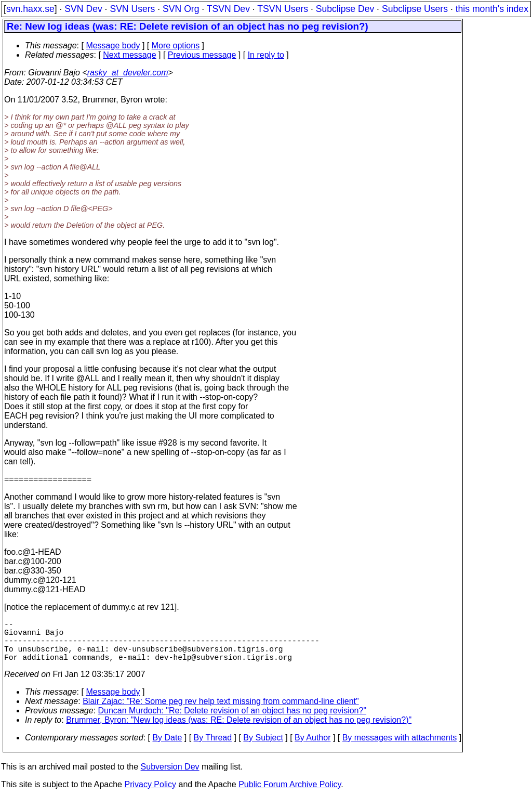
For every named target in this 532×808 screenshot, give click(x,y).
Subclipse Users (415, 9)
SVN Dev (83, 9)
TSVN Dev (228, 9)
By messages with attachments (400, 748)
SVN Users (132, 9)
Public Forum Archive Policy (290, 795)
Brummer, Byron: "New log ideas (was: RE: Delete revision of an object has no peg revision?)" (239, 730)
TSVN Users (283, 9)
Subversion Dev (170, 777)
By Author (312, 748)
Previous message (202, 55)
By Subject (263, 748)
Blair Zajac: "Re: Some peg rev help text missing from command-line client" (221, 712)
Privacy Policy (150, 795)
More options (176, 45)
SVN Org (181, 9)
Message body (113, 45)
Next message (129, 55)
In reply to (266, 55)
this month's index (492, 9)
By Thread (213, 748)
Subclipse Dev (345, 9)
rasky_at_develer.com (128, 73)
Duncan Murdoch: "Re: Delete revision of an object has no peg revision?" (232, 721)
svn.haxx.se (30, 9)
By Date (167, 748)
